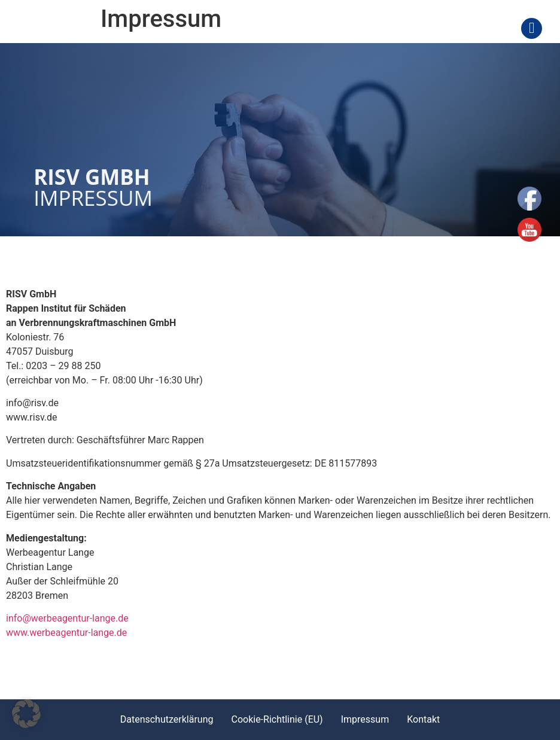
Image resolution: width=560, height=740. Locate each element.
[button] (26, 714)
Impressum (365, 719)
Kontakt (423, 719)
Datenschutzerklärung (167, 719)
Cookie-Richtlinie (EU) (277, 719)
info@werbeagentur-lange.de (67, 618)
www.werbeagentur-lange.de (66, 633)
